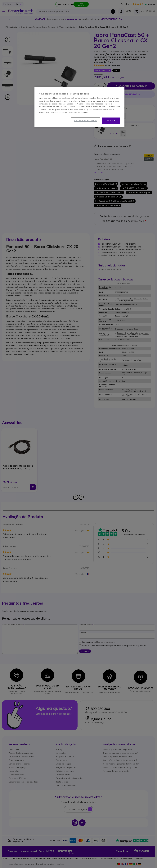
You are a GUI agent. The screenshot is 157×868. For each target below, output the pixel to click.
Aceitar (111, 120)
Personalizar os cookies (85, 121)
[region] (79, 107)
